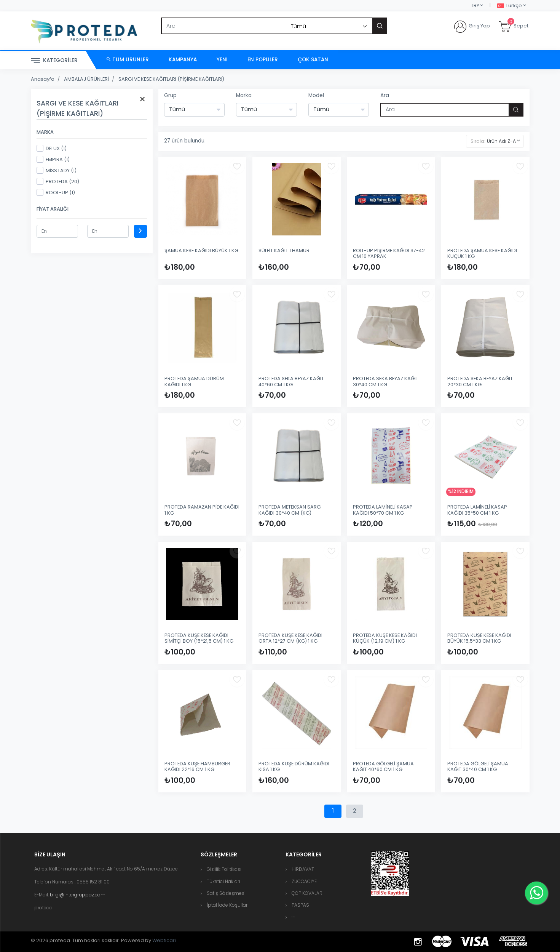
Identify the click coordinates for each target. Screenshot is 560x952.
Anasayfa (43, 79)
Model (316, 95)
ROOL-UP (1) (56, 192)
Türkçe (510, 6)
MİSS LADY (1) (57, 170)
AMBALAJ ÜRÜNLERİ (86, 79)
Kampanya (183, 60)
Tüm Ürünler (128, 60)
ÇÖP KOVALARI (308, 893)
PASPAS (300, 905)
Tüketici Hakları (223, 881)
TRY (475, 6)
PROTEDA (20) (58, 181)
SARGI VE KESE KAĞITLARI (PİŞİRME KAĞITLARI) (171, 79)
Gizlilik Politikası (224, 869)
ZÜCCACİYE (304, 881)
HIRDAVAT (303, 869)
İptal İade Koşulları (228, 905)
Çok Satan (313, 60)
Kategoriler (54, 61)
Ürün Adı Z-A (501, 141)
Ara (385, 95)
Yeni (222, 60)
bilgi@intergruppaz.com (78, 895)
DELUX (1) (52, 148)
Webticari (164, 940)
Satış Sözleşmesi (226, 893)
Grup (170, 95)
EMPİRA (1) (53, 159)
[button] (293, 917)
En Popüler (263, 60)
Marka (244, 95)
